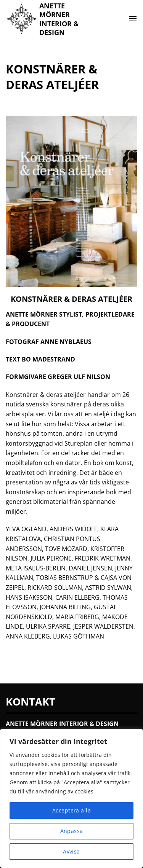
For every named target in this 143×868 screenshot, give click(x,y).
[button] (133, 18)
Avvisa (71, 851)
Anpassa (72, 831)
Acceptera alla (71, 810)
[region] (71, 798)
